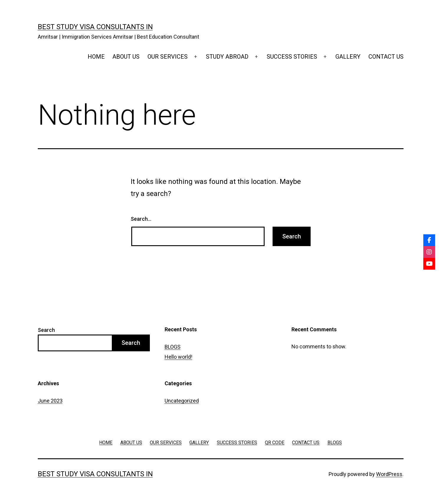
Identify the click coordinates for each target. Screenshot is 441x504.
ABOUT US (126, 57)
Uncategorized (182, 401)
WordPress (389, 474)
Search (46, 330)
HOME (96, 57)
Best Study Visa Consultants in (95, 27)
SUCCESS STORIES (292, 57)
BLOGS (173, 347)
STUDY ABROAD (227, 57)
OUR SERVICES (168, 57)
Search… (141, 219)
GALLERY (348, 57)
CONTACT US (386, 57)
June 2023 (50, 401)
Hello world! (178, 357)
